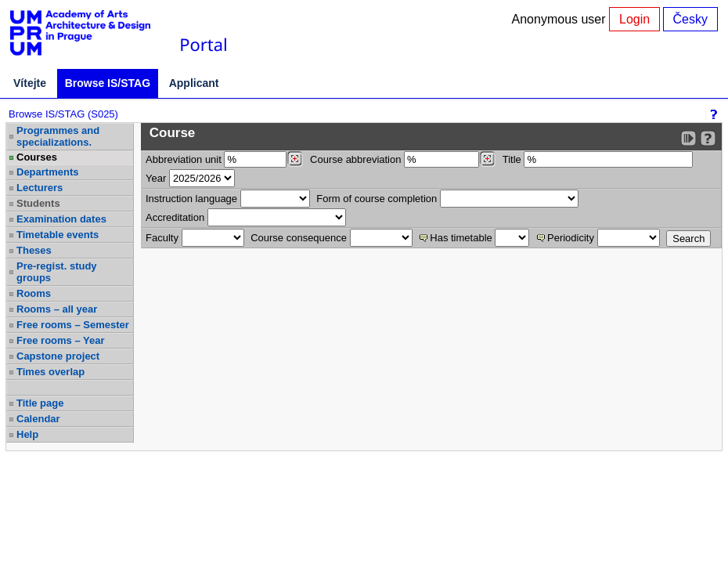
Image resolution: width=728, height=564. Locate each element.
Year (156, 178)
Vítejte (30, 83)
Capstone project (58, 356)
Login (634, 19)
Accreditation (175, 217)
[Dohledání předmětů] (487, 159)
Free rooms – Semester (73, 325)
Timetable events (58, 235)
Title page (40, 403)
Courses (37, 157)
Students (38, 203)
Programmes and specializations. (58, 136)
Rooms (34, 293)
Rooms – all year (57, 309)
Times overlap (50, 372)
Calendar (38, 419)
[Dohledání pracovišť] (295, 159)
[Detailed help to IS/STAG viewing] (708, 138)
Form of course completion (377, 199)
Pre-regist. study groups (57, 272)
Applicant (194, 83)
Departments (47, 172)
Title (512, 159)
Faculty (162, 238)
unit (184, 159)
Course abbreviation (355, 159)
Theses (34, 250)
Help (27, 434)
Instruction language (191, 199)
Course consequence (299, 238)
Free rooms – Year (61, 340)
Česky (690, 19)
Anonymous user (561, 19)
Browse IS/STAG (108, 83)
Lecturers (40, 188)
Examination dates (61, 219)
